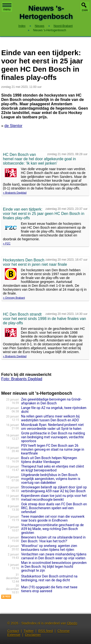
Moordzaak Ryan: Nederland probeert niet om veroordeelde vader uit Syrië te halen (52, 427)
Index (22, 26)
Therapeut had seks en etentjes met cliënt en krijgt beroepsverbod (53, 468)
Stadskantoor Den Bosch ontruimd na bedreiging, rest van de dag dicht (49, 578)
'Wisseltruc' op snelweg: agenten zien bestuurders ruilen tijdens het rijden (49, 548)
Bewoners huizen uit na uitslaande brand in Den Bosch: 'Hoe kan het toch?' (53, 539)
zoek (85, 10)
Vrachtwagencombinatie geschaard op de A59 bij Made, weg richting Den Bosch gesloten (52, 529)
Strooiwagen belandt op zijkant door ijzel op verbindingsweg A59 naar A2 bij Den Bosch (54, 489)
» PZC (7, 243)
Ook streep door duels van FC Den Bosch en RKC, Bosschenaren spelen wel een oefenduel (54, 508)
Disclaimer (33, 635)
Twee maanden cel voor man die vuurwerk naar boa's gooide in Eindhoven (53, 518)
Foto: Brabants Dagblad (22, 379)
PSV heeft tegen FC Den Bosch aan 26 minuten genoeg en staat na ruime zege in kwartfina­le (53, 449)
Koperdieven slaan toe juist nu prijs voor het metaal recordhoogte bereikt (54, 498)
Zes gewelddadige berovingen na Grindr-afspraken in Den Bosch (51, 401)
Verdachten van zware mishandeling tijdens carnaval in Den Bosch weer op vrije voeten (54, 556)
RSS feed (46, 631)
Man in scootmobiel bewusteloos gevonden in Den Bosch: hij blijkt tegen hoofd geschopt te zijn (54, 567)
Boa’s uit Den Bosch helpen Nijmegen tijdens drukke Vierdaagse (49, 460)
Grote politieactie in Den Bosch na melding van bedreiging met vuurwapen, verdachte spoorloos (53, 437)
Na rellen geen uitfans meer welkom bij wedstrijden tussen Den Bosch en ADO (50, 418)
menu (7, 7)
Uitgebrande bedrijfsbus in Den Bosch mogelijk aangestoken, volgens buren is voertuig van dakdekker (51, 479)
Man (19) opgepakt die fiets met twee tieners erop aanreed (49, 589)
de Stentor (13, 126)
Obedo (72, 623)
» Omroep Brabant (14, 298)
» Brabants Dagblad (15, 193)
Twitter (29, 631)
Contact (13, 631)
